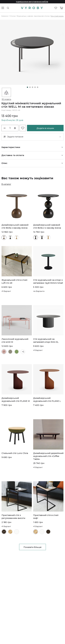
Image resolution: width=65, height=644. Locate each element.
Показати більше (32, 547)
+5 (23, 352)
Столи (13, 16)
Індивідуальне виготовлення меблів (32, 2)
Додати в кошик (45, 128)
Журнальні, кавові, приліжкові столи (33, 16)
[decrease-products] (5, 128)
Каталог (5, 16)
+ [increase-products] (15, 128)
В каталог (6, 184)
